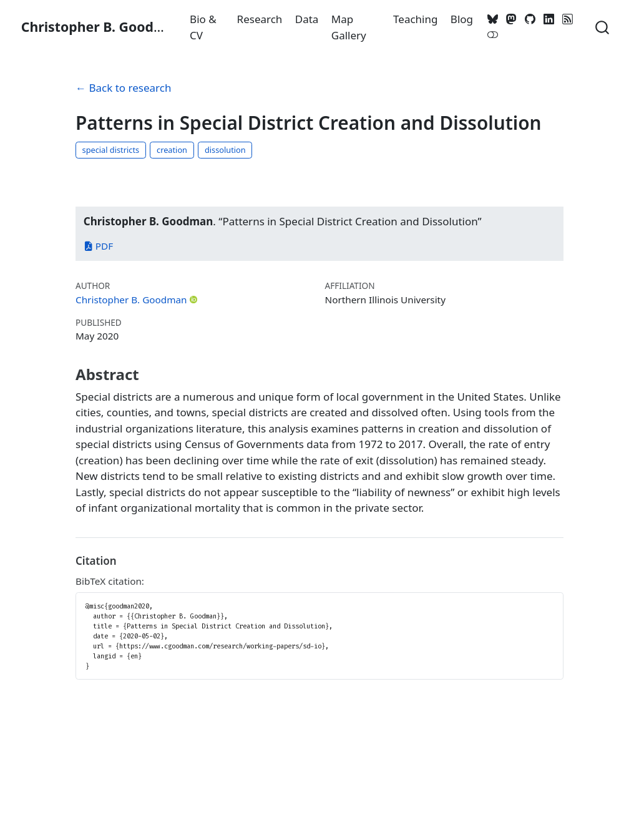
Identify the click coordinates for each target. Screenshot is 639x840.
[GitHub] (530, 19)
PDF (98, 246)
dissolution (225, 150)
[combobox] (603, 27)
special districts (111, 150)
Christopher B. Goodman (131, 300)
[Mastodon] (512, 19)
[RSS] (567, 19)
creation (172, 150)
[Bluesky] (493, 19)
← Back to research (123, 88)
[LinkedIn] (549, 19)
